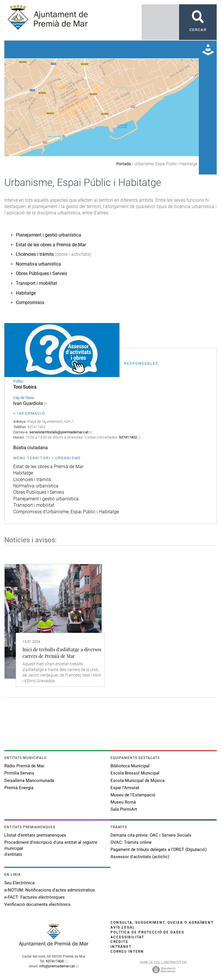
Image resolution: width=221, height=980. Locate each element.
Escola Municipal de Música (138, 781)
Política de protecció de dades (147, 932)
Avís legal (123, 927)
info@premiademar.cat (57, 966)
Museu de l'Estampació (133, 795)
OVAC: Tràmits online (131, 842)
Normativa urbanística (38, 264)
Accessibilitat (127, 937)
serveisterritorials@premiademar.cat (59, 432)
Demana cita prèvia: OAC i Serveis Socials (151, 835)
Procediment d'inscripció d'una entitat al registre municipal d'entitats (51, 848)
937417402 (128, 437)
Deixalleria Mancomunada (29, 781)
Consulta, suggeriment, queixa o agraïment (162, 923)
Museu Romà (123, 802)
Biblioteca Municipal (130, 766)
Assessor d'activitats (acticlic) (140, 857)
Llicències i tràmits (35, 254)
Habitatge (26, 293)
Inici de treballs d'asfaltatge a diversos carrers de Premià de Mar (62, 653)
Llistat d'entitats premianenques (35, 835)
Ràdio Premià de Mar (24, 766)
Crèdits (119, 942)
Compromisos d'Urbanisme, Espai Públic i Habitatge (66, 512)
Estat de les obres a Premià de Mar (51, 245)
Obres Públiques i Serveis (41, 273)
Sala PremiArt (124, 809)
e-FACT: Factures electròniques (35, 897)
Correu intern (127, 952)
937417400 (55, 961)
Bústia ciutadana (31, 448)
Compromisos (30, 302)
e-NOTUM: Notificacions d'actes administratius (50, 890)
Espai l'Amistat (125, 788)
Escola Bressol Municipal (135, 773)
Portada (124, 164)
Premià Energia (19, 788)
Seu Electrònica (19, 883)
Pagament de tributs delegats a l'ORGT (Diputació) (159, 850)
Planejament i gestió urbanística (48, 235)
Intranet (121, 947)
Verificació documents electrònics (37, 904)
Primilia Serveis (19, 773)
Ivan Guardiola (28, 403)
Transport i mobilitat (36, 283)
